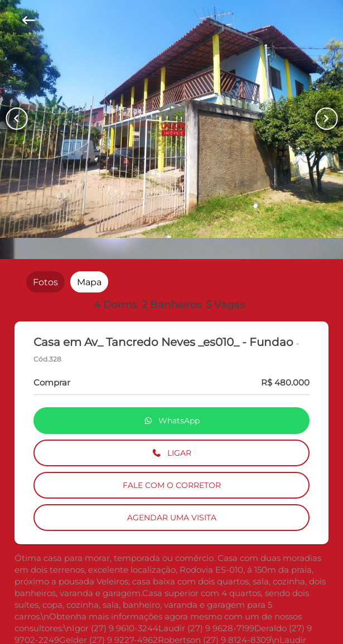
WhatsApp (172, 421)
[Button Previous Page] (17, 119)
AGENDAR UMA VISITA (172, 518)
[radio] (45, 282)
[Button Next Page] (326, 119)
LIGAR (171, 453)
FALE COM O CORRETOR (172, 485)
